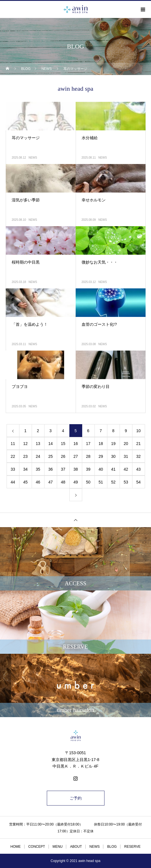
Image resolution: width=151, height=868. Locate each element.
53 (126, 482)
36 (51, 469)
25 (51, 456)
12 (25, 444)
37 (63, 469)
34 (25, 469)
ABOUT (76, 847)
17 (88, 444)
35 (38, 469)
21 (138, 444)
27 (76, 456)
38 (76, 469)
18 (101, 444)
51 (101, 482)
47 (51, 482)
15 (63, 444)
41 (113, 469)
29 (101, 456)
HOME (16, 847)
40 (101, 469)
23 (25, 456)
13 (38, 444)
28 (88, 456)
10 (138, 431)
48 (63, 482)
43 (138, 469)
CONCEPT (37, 847)
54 (138, 482)
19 (113, 444)
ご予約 (76, 798)
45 (25, 482)
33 (13, 469)
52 (113, 482)
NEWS (33, 158)
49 (76, 482)
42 (126, 469)
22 (13, 456)
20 (126, 444)
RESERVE (132, 847)
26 (63, 456)
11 (13, 444)
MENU (58, 847)
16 (76, 444)
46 (38, 482)
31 (126, 456)
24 (38, 456)
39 (88, 469)
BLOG (112, 847)
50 (88, 482)
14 (51, 444)
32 (138, 456)
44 (13, 482)
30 (113, 456)
